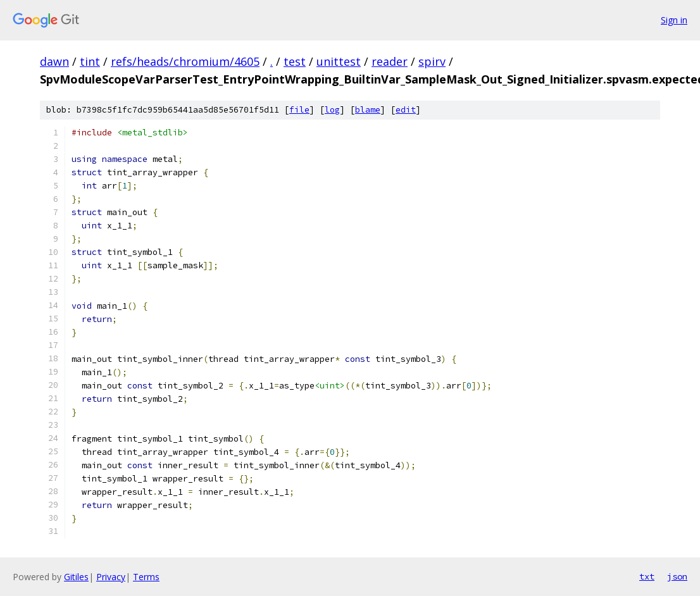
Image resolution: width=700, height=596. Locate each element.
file (299, 110)
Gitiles (76, 577)
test (295, 61)
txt (647, 576)
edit (406, 110)
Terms (146, 577)
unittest (339, 61)
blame (368, 110)
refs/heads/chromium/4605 (185, 61)
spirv (432, 61)
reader (390, 61)
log (332, 110)
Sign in (674, 20)
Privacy (111, 577)
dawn (54, 61)
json (677, 576)
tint (90, 61)
